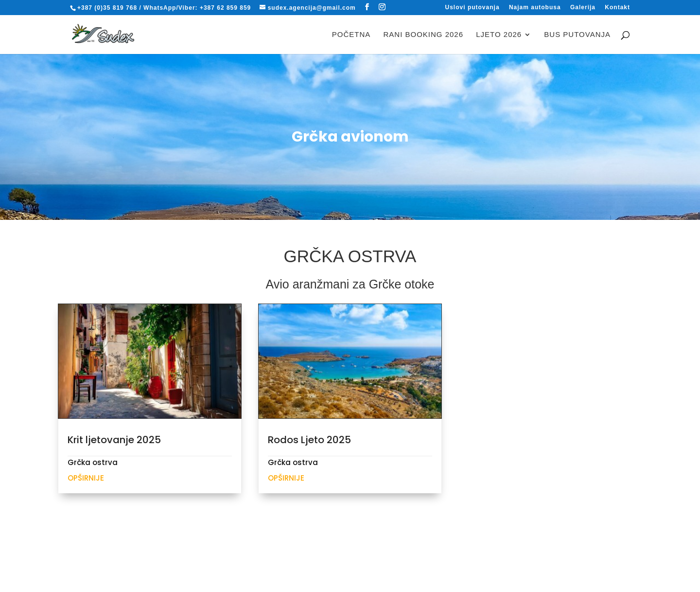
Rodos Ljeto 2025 (309, 440)
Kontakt (617, 8)
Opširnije (86, 478)
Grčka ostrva (93, 462)
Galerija (583, 8)
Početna (351, 35)
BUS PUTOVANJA (577, 35)
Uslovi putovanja (472, 8)
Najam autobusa (535, 8)
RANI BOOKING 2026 (424, 35)
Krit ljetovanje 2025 (114, 440)
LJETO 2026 (499, 35)
